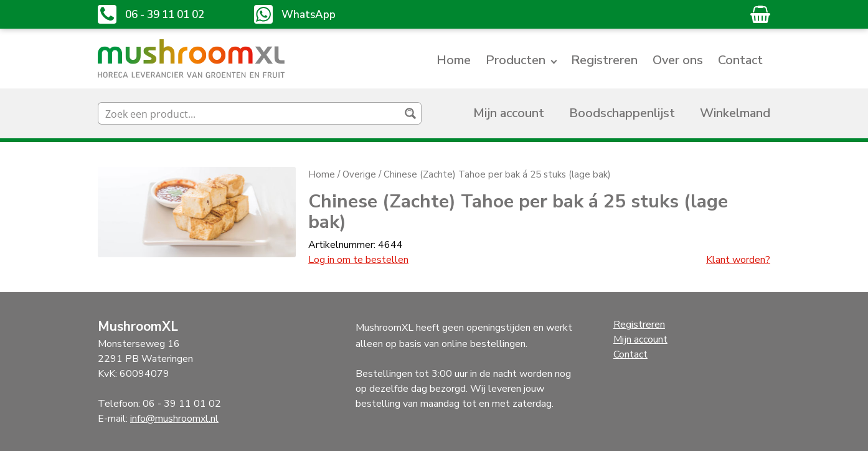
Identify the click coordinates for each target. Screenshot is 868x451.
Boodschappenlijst (622, 113)
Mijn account (509, 113)
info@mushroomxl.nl (174, 419)
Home (454, 60)
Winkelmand (735, 113)
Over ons (678, 60)
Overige (359, 174)
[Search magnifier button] (410, 113)
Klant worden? (738, 260)
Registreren (604, 60)
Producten (516, 60)
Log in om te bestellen (358, 260)
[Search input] (250, 113)
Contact (740, 60)
